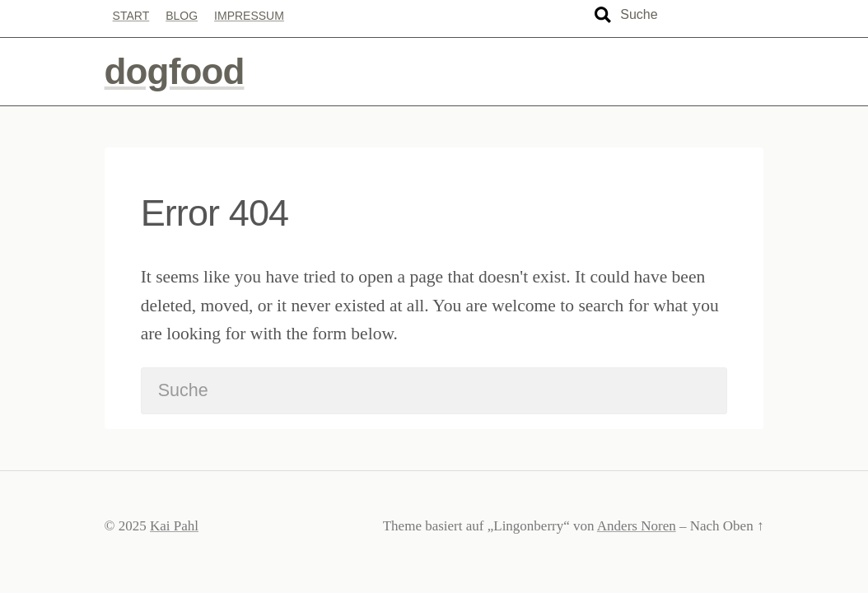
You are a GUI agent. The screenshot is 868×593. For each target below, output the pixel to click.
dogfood (175, 71)
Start (131, 16)
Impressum (249, 16)
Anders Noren (637, 526)
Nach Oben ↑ (727, 526)
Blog (182, 16)
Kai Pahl (174, 526)
